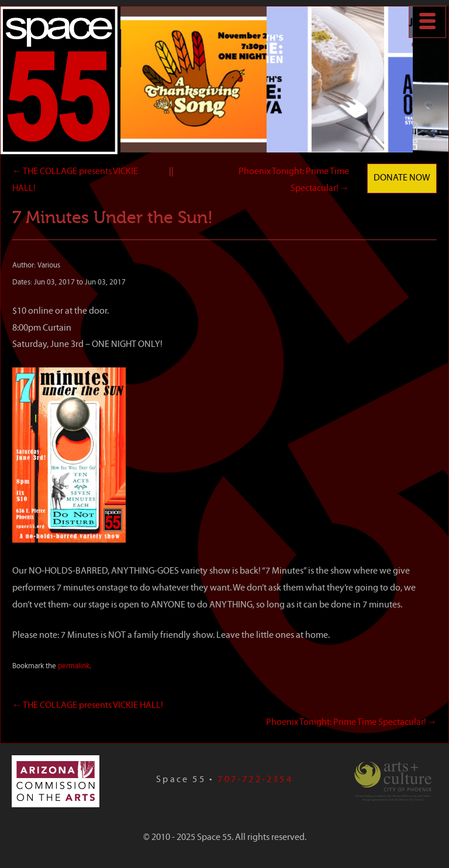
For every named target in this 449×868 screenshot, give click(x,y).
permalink (74, 666)
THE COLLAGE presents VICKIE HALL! (88, 706)
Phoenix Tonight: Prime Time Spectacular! (351, 723)
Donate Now (402, 178)
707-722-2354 (255, 780)
